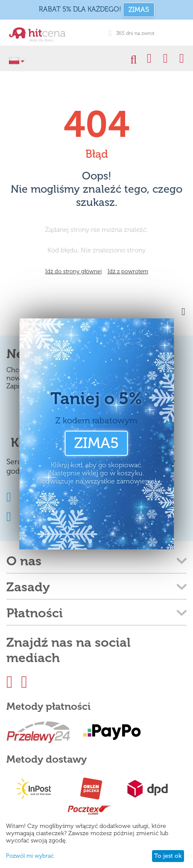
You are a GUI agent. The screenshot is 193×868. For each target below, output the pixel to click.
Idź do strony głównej (73, 271)
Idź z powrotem (128, 271)
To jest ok (168, 856)
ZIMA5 (139, 10)
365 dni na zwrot (131, 33)
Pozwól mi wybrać (30, 856)
